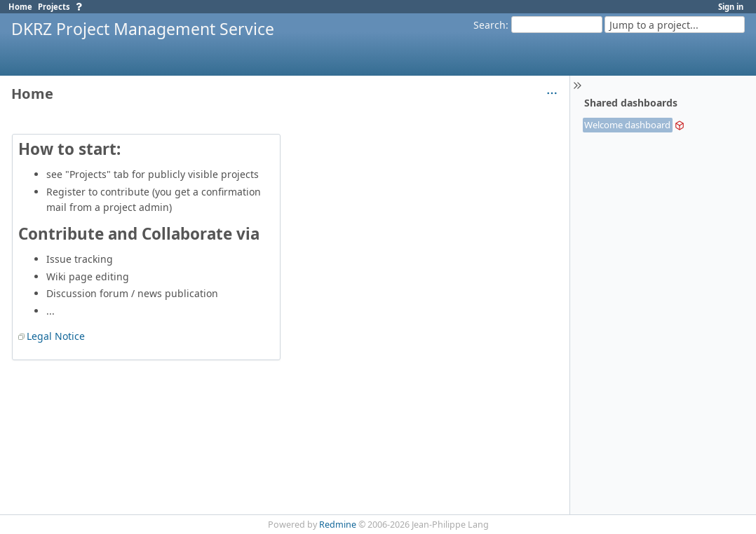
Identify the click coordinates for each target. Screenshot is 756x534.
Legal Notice (56, 336)
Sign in (731, 7)
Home (20, 7)
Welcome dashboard (627, 125)
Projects (54, 7)
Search (490, 25)
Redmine (338, 525)
